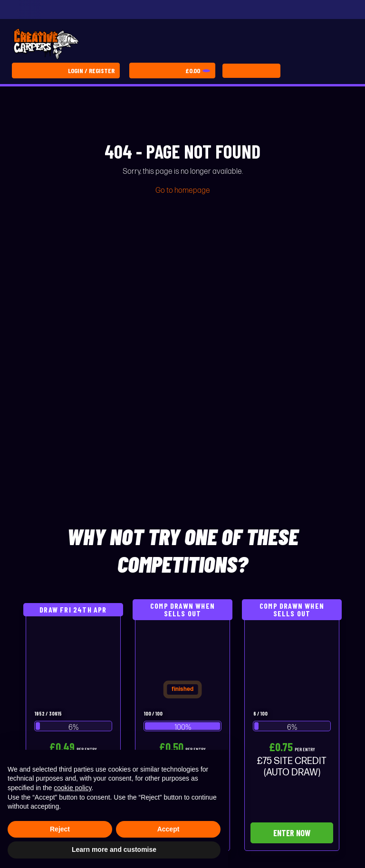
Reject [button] (60, 829)
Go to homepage (183, 191)
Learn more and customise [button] (114, 849)
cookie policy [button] (72, 788)
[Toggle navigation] (251, 71)
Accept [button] (168, 829)
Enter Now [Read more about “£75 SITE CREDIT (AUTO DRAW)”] (292, 833)
